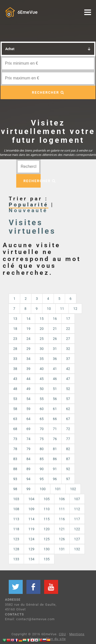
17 (68, 319)
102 (73, 489)
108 (16, 509)
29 (28, 349)
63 (15, 419)
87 (68, 459)
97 (68, 479)
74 (28, 439)
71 (55, 429)
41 (55, 369)
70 (42, 429)
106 (62, 499)
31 (55, 349)
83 (15, 459)
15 (42, 319)
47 (68, 379)
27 (68, 339)
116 (62, 519)
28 (15, 349)
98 (15, 489)
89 (28, 469)
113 (16, 519)
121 (62, 529)
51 (55, 389)
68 (15, 429)
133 (16, 559)
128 (16, 549)
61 (55, 409)
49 (28, 389)
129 (31, 549)
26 (55, 339)
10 (49, 309)
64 (28, 419)
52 (68, 389)
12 (75, 309)
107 (77, 499)
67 (68, 419)
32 (68, 349)
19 (28, 329)
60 (42, 409)
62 (68, 409)
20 (42, 329)
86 (55, 459)
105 (47, 499)
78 (15, 449)
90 (42, 469)
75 (42, 439)
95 (42, 479)
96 (55, 479)
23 (15, 339)
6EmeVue (28, 12)
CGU (62, 634)
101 (58, 489)
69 (28, 429)
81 (55, 449)
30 (42, 349)
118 (16, 529)
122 (77, 529)
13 (15, 319)
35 (42, 359)
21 (55, 329)
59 (28, 409)
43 (15, 379)
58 (15, 409)
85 (42, 459)
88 (15, 469)
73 (15, 439)
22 (68, 329)
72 (68, 429)
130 (47, 549)
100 (43, 489)
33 (15, 359)
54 (28, 399)
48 (15, 389)
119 (31, 529)
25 (42, 339)
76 (55, 439)
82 (68, 449)
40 (42, 369)
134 (31, 559)
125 (47, 539)
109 (31, 509)
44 (28, 379)
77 (68, 439)
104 (31, 499)
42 (68, 369)
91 (55, 469)
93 (15, 479)
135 (47, 559)
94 (28, 479)
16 (55, 319)
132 (77, 549)
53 (15, 399)
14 (28, 319)
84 (28, 459)
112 (77, 509)
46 (55, 379)
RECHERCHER (48, 92)
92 (68, 469)
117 (77, 519)
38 (15, 369)
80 (42, 449)
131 (62, 549)
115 (47, 519)
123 (16, 539)
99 (28, 489)
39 (28, 369)
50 (42, 389)
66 (55, 419)
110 (47, 509)
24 (28, 339)
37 (68, 359)
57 (68, 399)
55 (42, 399)
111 (62, 509)
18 (15, 329)
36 (55, 359)
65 (42, 419)
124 (31, 539)
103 (16, 499)
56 (55, 399)
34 (28, 359)
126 (62, 539)
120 (47, 529)
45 (42, 379)
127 (77, 539)
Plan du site (56, 639)
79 (28, 449)
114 (31, 519)
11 (62, 309)
